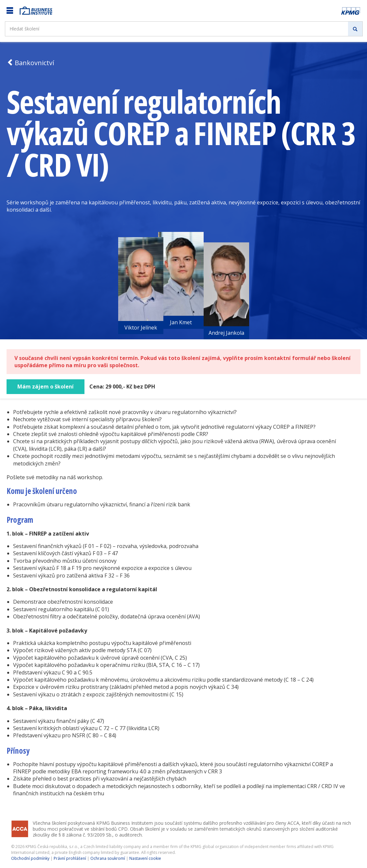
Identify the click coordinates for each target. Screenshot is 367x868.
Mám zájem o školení (46, 387)
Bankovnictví (30, 63)
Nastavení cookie (145, 858)
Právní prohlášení (70, 858)
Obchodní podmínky (30, 858)
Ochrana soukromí (108, 858)
